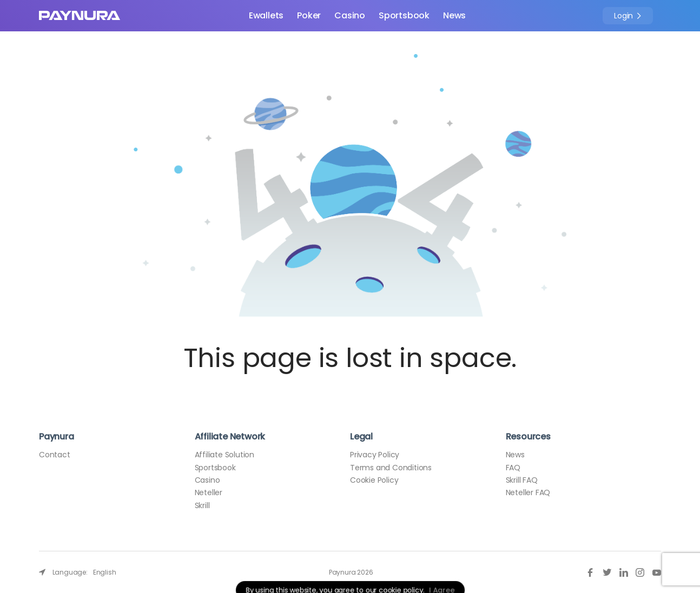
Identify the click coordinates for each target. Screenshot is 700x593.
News (454, 15)
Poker (309, 15)
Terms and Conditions (391, 468)
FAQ (513, 468)
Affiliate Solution (224, 455)
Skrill (202, 505)
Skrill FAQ (522, 480)
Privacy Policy (375, 455)
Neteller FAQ (528, 492)
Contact (55, 455)
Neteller (209, 492)
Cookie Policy (374, 480)
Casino (350, 15)
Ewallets (266, 15)
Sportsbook (404, 15)
